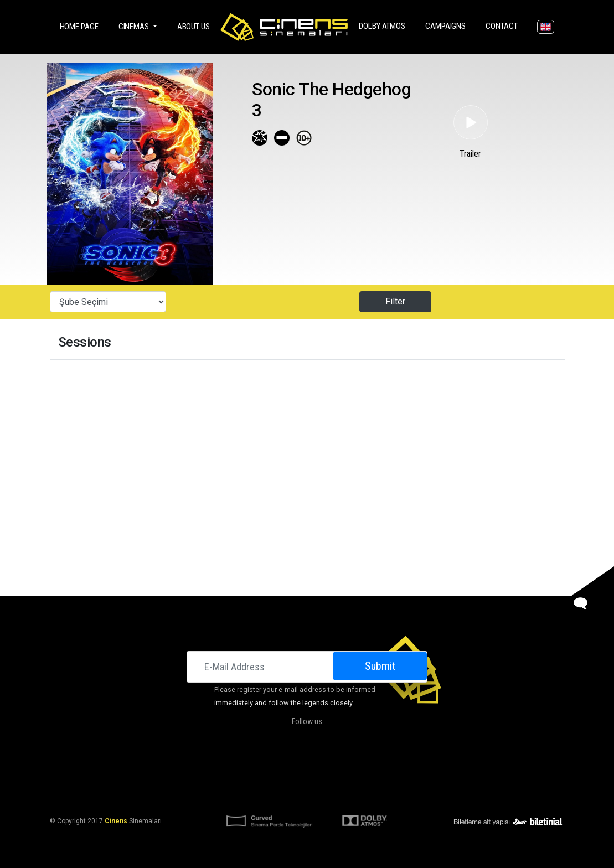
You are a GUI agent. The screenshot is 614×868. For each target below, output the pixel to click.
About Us (194, 27)
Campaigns (448, 25)
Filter (395, 301)
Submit (380, 666)
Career (411, 767)
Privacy (395, 794)
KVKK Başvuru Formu (339, 794)
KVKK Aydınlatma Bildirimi (251, 794)
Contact (504, 25)
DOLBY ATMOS (384, 25)
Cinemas (205, 767)
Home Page (81, 26)
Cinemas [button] (135, 27)
